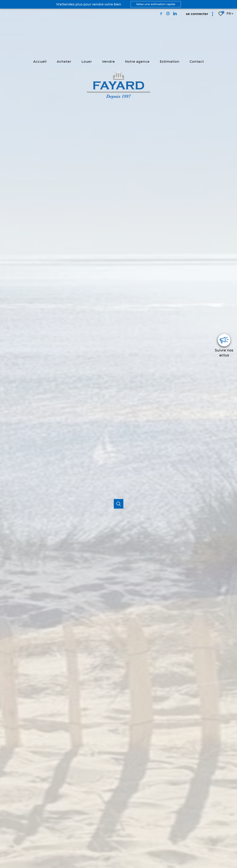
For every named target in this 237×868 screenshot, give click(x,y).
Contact (197, 62)
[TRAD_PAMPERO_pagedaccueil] (119, 98)
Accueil (40, 62)
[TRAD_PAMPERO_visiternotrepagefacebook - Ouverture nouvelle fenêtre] (161, 14)
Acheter (64, 62)
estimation (170, 62)
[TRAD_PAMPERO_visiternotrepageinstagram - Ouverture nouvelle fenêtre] (168, 14)
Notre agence (137, 62)
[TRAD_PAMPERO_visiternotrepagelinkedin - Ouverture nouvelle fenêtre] (175, 14)
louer (87, 62)
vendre (108, 62)
